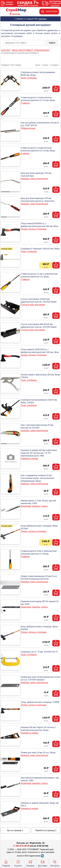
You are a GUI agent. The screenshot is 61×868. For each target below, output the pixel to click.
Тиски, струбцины (29, 78)
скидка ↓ (56, 65)
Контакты (55, 863)
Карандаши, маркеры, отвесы (34, 506)
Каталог (18, 863)
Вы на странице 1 (15, 830)
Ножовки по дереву (30, 459)
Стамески (25, 103)
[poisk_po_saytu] (24, 43)
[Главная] (16, 10)
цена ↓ (47, 65)
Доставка (43, 863)
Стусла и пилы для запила (33, 305)
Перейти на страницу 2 (46, 830)
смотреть (43, 19)
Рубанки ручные (28, 128)
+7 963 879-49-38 (21, 846)
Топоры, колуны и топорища (34, 229)
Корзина (30, 863)
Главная (6, 863)
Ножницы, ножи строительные (34, 179)
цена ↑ (38, 65)
